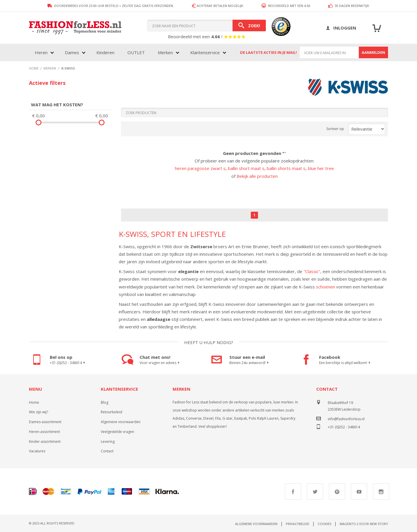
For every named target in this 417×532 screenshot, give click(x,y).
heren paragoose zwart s (200, 168)
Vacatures (37, 451)
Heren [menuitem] (41, 52)
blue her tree (321, 168)
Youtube (359, 491)
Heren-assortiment (44, 432)
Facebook (293, 491)
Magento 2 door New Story (364, 524)
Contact (107, 451)
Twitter (315, 491)
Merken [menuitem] (165, 52)
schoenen (325, 287)
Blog (105, 402)
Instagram (381, 491)
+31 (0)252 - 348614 (68, 363)
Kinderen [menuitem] (105, 52)
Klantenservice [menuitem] (205, 52)
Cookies (324, 524)
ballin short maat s (246, 168)
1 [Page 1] (254, 215)
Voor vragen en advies (160, 363)
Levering (108, 441)
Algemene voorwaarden (121, 422)
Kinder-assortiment (45, 441)
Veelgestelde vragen (117, 432)
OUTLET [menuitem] (136, 52)
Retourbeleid (111, 412)
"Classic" (312, 271)
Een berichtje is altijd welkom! (345, 363)
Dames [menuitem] (72, 52)
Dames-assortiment (45, 422)
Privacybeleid (298, 524)
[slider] (39, 123)
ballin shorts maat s (286, 168)
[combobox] (207, 25)
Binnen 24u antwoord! (250, 363)
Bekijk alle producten (257, 176)
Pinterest (337, 491)
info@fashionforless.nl (346, 419)
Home (34, 402)
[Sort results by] (367, 129)
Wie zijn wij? (39, 412)
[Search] (249, 25)
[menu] (130, 52)
